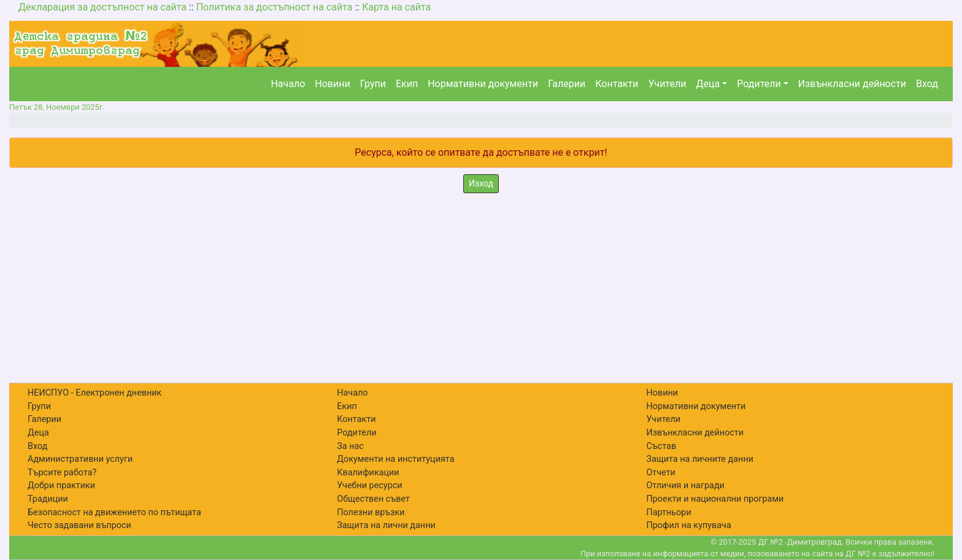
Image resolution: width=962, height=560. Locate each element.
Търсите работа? (62, 473)
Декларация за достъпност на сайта (102, 7)
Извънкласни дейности (852, 84)
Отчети (660, 473)
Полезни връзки (371, 512)
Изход (481, 183)
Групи (373, 84)
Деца (708, 84)
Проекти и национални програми (715, 499)
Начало (288, 84)
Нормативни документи (483, 84)
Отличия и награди (685, 485)
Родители (759, 84)
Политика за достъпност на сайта (275, 7)
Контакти (617, 84)
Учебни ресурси (369, 485)
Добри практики (61, 485)
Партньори (668, 512)
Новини (332, 84)
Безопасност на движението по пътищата (114, 512)
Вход (927, 84)
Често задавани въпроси (79, 525)
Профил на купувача (688, 525)
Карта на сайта (396, 7)
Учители (668, 84)
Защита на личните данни (700, 459)
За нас (350, 446)
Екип (407, 84)
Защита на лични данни (386, 525)
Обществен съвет (373, 499)
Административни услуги (80, 459)
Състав (661, 446)
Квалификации (368, 473)
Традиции (48, 499)
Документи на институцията (395, 459)
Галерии (567, 84)
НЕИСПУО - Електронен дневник (94, 393)
